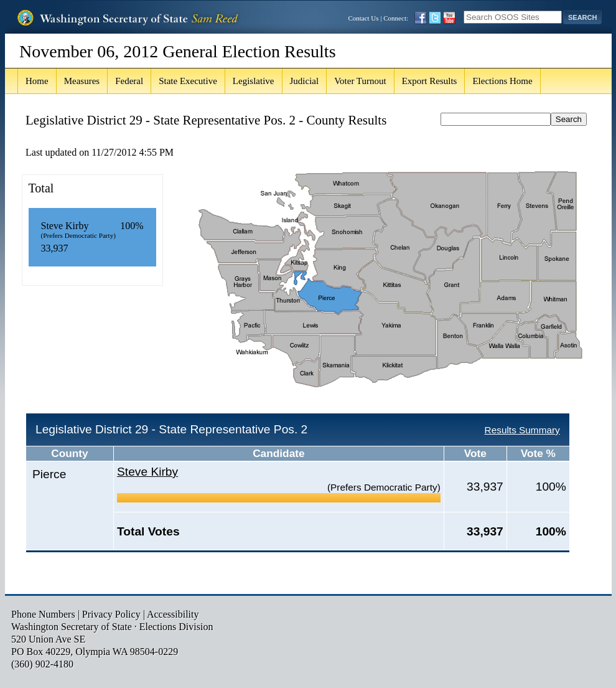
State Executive (188, 81)
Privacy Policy (111, 614)
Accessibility (173, 614)
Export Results (430, 81)
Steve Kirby (147, 472)
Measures (82, 81)
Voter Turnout (360, 81)
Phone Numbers (43, 614)
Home (37, 81)
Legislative (254, 81)
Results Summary (522, 430)
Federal (129, 81)
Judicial (305, 81)
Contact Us (363, 18)
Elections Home (502, 81)
